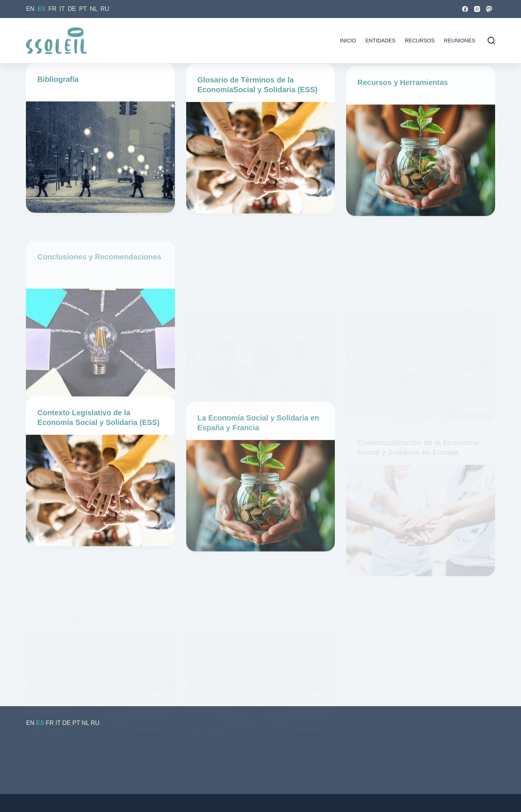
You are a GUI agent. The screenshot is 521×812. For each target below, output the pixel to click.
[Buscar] (491, 41)
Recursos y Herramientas (403, 102)
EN (30, 9)
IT (62, 9)
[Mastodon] (489, 9)
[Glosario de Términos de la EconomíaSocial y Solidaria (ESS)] (260, 162)
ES (41, 9)
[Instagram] (477, 9)
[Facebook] (465, 9)
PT (83, 9)
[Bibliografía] (100, 158)
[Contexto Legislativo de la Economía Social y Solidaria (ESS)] (100, 498)
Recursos (420, 41)
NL (93, 9)
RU (105, 9)
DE (72, 9)
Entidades (380, 41)
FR (52, 9)
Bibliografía (58, 80)
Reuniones (460, 41)
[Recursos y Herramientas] (420, 180)
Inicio (348, 41)
